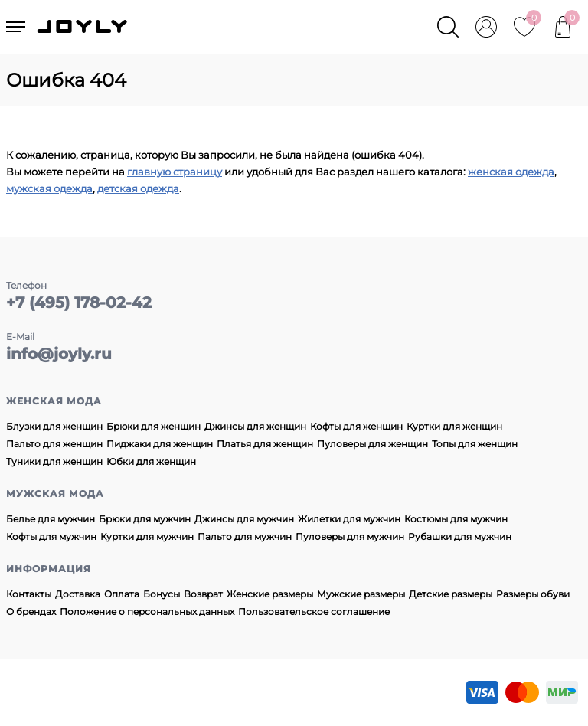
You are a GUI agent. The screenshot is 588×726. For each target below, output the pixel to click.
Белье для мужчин (51, 519)
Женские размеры (270, 594)
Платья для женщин (265, 444)
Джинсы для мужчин (244, 519)
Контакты (29, 594)
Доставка (78, 594)
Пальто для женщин (54, 444)
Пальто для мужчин (245, 536)
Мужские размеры (361, 594)
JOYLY (83, 27)
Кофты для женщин (356, 426)
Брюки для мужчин (145, 519)
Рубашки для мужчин (460, 536)
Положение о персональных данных (147, 612)
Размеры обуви (533, 594)
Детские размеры (451, 594)
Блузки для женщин (54, 426)
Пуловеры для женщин (372, 444)
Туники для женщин (54, 461)
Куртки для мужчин (147, 536)
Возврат (203, 594)
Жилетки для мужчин (349, 519)
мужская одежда (49, 188)
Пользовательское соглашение (314, 612)
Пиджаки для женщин (160, 444)
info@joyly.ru (59, 354)
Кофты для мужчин (51, 536)
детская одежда (138, 188)
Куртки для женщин (454, 426)
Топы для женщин (475, 444)
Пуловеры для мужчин (350, 536)
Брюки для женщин (154, 426)
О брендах (31, 612)
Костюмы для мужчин (456, 519)
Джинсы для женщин (255, 426)
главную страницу (175, 172)
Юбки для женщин (151, 461)
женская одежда (511, 172)
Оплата (122, 594)
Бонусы (162, 594)
